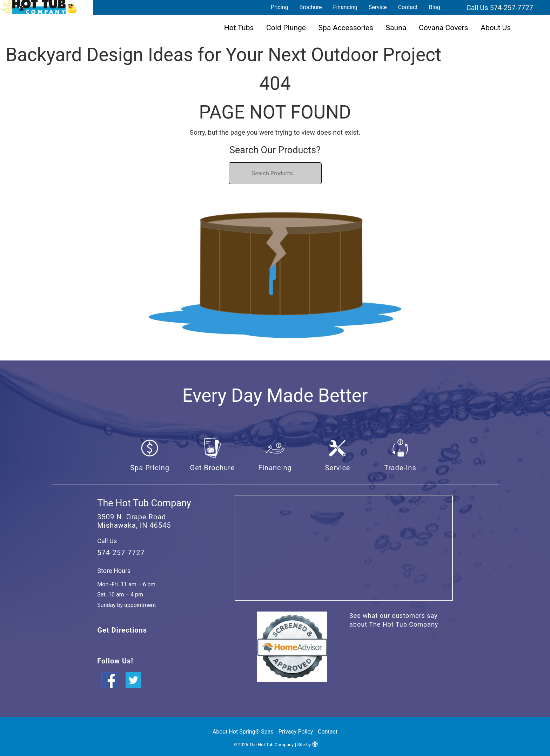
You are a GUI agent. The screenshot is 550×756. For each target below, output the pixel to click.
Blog (435, 7)
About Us (496, 28)
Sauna (396, 28)
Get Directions (122, 630)
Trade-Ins (400, 468)
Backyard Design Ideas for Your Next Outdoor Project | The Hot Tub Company (39, 7)
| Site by (306, 745)
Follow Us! (115, 661)
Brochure (310, 7)
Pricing (280, 7)
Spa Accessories (346, 28)
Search (454, 7)
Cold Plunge (286, 28)
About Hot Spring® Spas (243, 732)
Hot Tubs (239, 28)
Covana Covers (444, 28)
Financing (345, 7)
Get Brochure (213, 468)
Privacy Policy (296, 732)
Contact (408, 7)
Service (378, 7)
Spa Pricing (150, 468)
